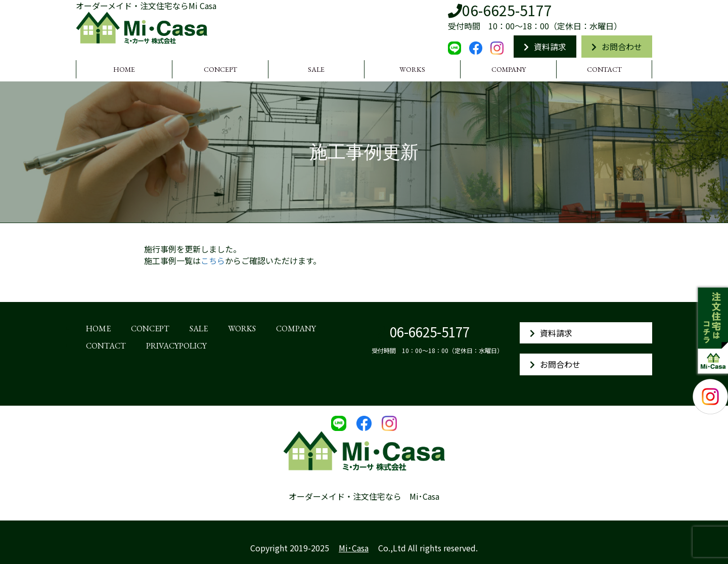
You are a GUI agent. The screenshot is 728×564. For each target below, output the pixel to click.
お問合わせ (617, 47)
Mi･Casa (354, 548)
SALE (316, 69)
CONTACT (604, 69)
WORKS (412, 69)
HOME (124, 69)
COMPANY (509, 69)
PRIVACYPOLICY (176, 346)
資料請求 (545, 47)
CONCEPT (220, 69)
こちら (213, 261)
